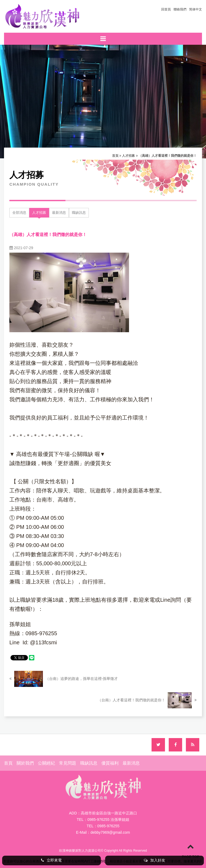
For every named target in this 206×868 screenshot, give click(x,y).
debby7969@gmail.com (110, 832)
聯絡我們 (180, 9)
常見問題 (68, 763)
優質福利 (110, 763)
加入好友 (154, 860)
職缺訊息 (79, 213)
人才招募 (128, 156)
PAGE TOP (191, 851)
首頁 (115, 156)
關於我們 (25, 763)
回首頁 (166, 9)
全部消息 (19, 213)
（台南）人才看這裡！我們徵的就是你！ (147, 700)
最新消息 (59, 213)
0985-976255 (108, 826)
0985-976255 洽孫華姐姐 (108, 820)
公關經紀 (46, 763)
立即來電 (51, 860)
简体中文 (196, 9)
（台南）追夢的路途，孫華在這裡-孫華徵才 (64, 679)
